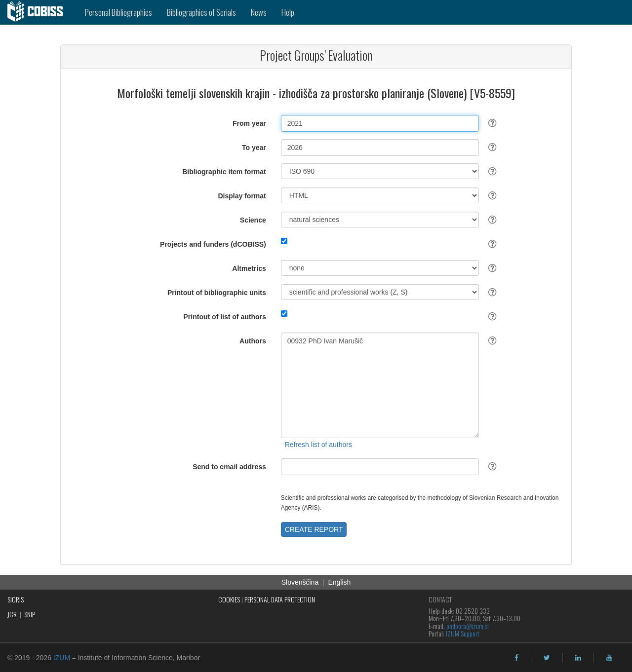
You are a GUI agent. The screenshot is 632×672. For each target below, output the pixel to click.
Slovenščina (300, 582)
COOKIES (229, 599)
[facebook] (516, 658)
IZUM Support (463, 633)
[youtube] (609, 658)
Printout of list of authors (225, 317)
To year (254, 148)
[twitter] (547, 658)
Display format (242, 196)
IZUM (62, 658)
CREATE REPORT (314, 529)
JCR (12, 614)
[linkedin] (578, 658)
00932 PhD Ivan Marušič (380, 385)
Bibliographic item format (224, 172)
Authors (253, 341)
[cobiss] (39, 12)
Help (288, 12)
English (339, 582)
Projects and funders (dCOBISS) (213, 244)
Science (253, 220)
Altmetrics (249, 268)
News (259, 12)
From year (249, 123)
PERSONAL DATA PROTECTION (280, 599)
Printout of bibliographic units (217, 293)
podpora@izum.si (468, 626)
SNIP (30, 614)
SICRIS (16, 599)
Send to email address (229, 467)
